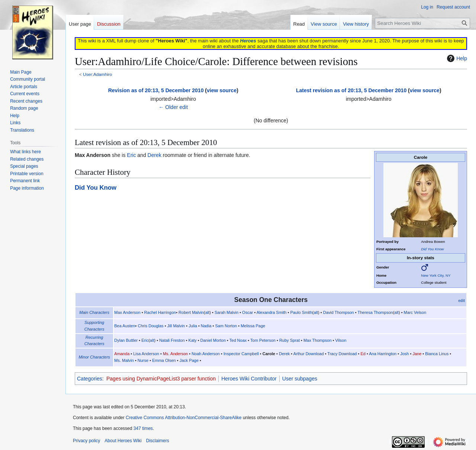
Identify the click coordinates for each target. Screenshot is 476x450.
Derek (155, 155)
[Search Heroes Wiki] (422, 23)
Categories (90, 379)
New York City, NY (436, 275)
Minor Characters (94, 357)
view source (222, 90)
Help (456, 58)
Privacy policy (86, 441)
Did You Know (432, 249)
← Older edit (173, 107)
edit (461, 301)
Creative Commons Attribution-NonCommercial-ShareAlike (184, 418)
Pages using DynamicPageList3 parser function (161, 379)
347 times (143, 428)
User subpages (300, 379)
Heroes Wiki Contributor (249, 379)
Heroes (248, 41)
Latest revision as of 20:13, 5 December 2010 (351, 90)
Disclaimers (158, 441)
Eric (131, 155)
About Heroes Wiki (123, 441)
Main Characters (94, 312)
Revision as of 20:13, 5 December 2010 (156, 90)
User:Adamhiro (97, 74)
